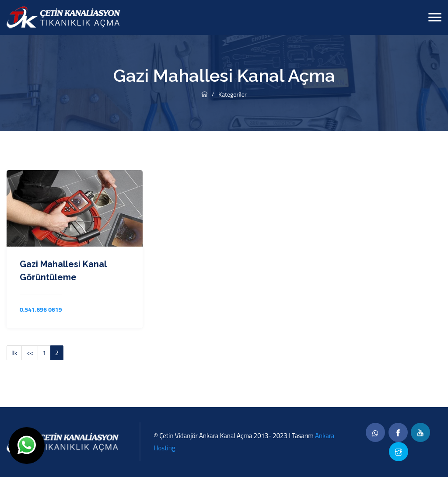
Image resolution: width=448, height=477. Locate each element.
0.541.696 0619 (41, 309)
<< (30, 353)
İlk (14, 353)
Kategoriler (233, 94)
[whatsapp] (375, 432)
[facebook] (398, 432)
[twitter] (399, 452)
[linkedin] (420, 432)
